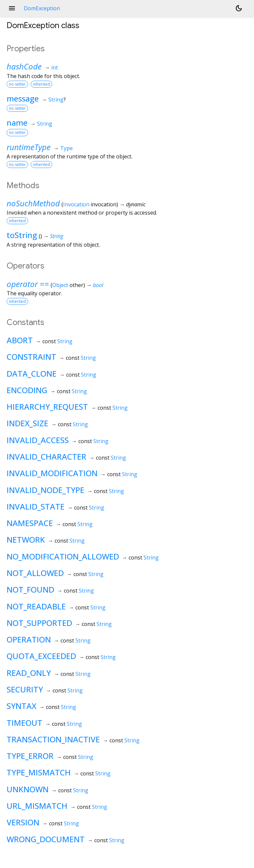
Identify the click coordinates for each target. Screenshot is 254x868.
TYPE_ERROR (30, 756)
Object (60, 285)
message (23, 98)
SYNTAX (21, 706)
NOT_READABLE (36, 606)
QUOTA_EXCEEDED (41, 656)
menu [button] (12, 8)
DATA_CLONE (32, 373)
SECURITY (25, 689)
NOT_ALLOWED (35, 573)
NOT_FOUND (30, 589)
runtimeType (29, 147)
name (17, 123)
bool (98, 285)
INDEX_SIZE (27, 423)
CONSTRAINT (31, 357)
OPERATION (29, 639)
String (56, 100)
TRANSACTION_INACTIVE (53, 739)
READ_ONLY (29, 673)
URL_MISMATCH (37, 806)
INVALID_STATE (36, 506)
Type (66, 148)
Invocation (76, 204)
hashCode (24, 66)
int (55, 67)
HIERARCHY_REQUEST (47, 407)
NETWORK (26, 539)
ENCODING (27, 390)
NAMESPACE (30, 523)
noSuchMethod (33, 203)
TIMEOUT (24, 723)
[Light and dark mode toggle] (239, 8)
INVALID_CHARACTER (46, 456)
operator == (28, 284)
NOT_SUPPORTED (39, 623)
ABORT (20, 340)
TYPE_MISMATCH (39, 772)
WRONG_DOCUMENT (46, 839)
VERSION (23, 822)
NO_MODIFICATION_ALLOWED (63, 556)
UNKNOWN (28, 789)
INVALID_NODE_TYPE (45, 490)
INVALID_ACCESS (38, 440)
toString (22, 235)
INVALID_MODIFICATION (52, 473)
